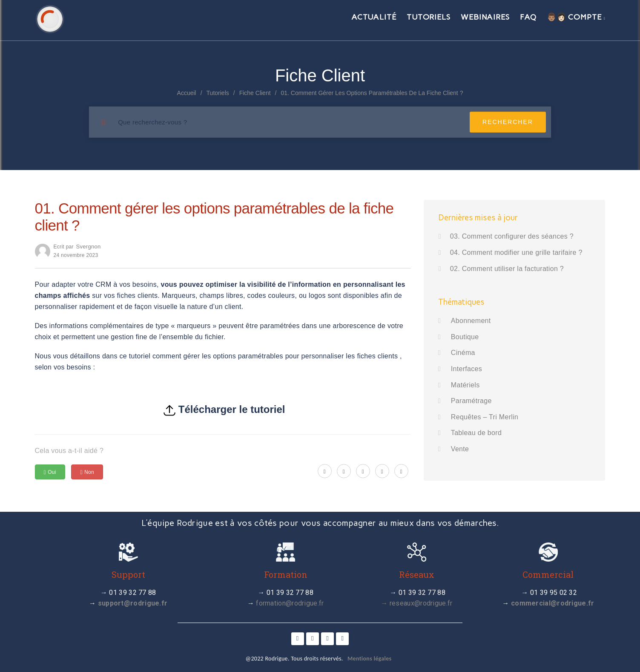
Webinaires (485, 17)
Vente (460, 449)
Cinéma (463, 353)
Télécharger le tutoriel (232, 409)
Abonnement (471, 321)
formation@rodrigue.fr (290, 603)
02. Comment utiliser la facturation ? (507, 269)
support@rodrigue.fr (133, 603)
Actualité (374, 17)
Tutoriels (429, 17)
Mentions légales (369, 659)
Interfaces (466, 369)
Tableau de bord (476, 433)
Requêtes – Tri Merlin (485, 417)
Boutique (465, 337)
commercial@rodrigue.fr (553, 603)
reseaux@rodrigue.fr (421, 603)
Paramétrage (471, 401)
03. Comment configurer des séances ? (512, 236)
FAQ (528, 17)
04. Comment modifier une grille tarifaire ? (516, 252)
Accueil (187, 93)
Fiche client (255, 93)
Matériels (465, 385)
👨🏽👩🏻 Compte (576, 17)
